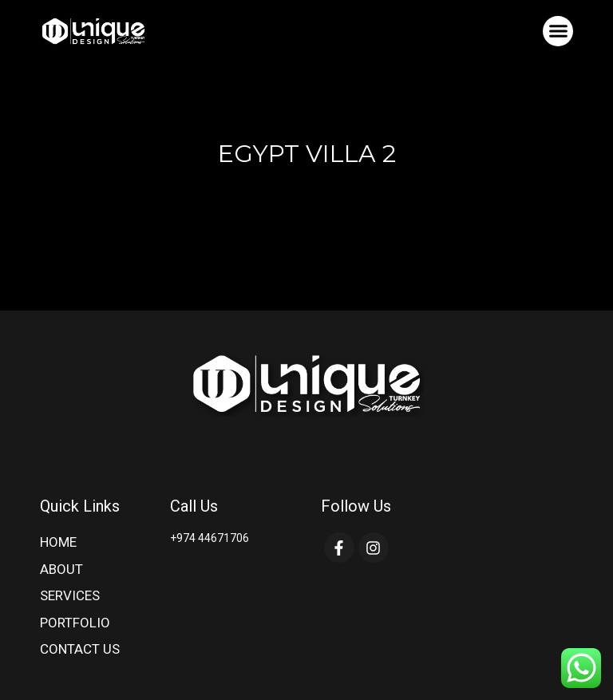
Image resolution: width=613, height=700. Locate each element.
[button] (558, 31)
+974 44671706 (210, 538)
